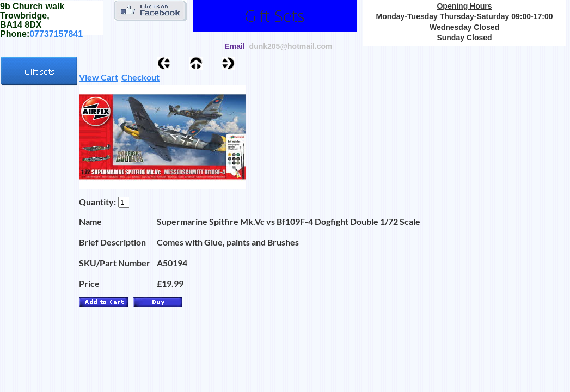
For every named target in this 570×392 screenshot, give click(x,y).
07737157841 (56, 34)
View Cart (99, 77)
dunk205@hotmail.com (291, 46)
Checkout (140, 77)
